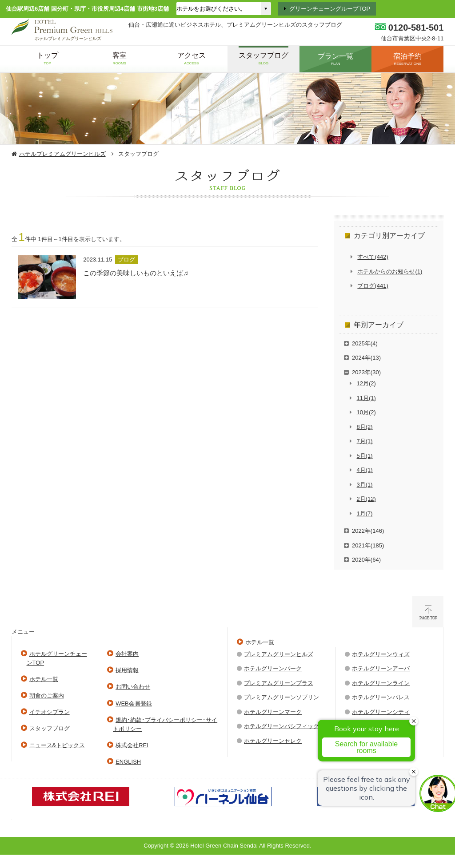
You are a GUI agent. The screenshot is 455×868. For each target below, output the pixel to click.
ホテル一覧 (44, 679)
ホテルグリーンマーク (273, 712)
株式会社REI (132, 745)
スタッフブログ (50, 728)
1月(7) (365, 513)
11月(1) (366, 398)
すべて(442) (373, 257)
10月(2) (366, 412)
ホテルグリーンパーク (273, 668)
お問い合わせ (133, 687)
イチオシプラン (50, 712)
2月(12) (366, 499)
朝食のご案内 (47, 696)
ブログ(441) (373, 286)
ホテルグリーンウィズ (381, 654)
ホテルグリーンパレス (381, 697)
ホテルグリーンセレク (273, 741)
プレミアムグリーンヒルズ (279, 654)
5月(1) (365, 456)
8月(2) (365, 427)
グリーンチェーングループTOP (330, 9)
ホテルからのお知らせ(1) (390, 271)
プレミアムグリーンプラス (279, 683)
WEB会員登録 (134, 704)
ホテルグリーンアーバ (381, 668)
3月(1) (365, 485)
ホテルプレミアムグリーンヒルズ (62, 154)
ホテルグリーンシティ (381, 712)
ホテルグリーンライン (381, 683)
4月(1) (365, 470)
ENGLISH (128, 762)
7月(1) (365, 441)
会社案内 (127, 654)
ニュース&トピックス (57, 745)
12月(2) (366, 383)
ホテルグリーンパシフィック (281, 726)
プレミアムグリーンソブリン (281, 697)
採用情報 (127, 670)
